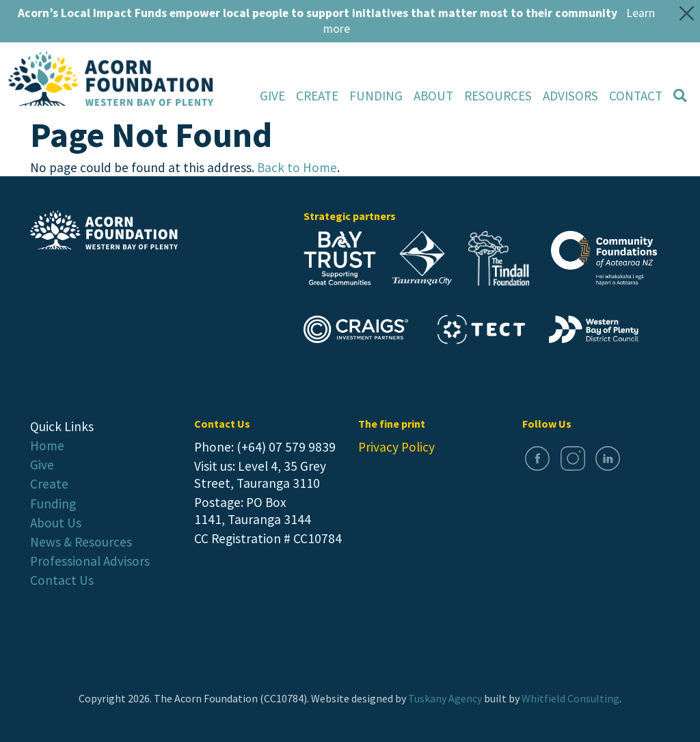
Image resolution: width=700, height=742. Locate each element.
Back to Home (297, 167)
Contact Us (62, 580)
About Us (56, 523)
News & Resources (81, 542)
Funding (376, 96)
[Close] (687, 13)
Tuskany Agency (445, 698)
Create (317, 96)
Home (47, 445)
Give (272, 96)
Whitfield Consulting (570, 698)
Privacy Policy (396, 447)
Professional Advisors (90, 561)
